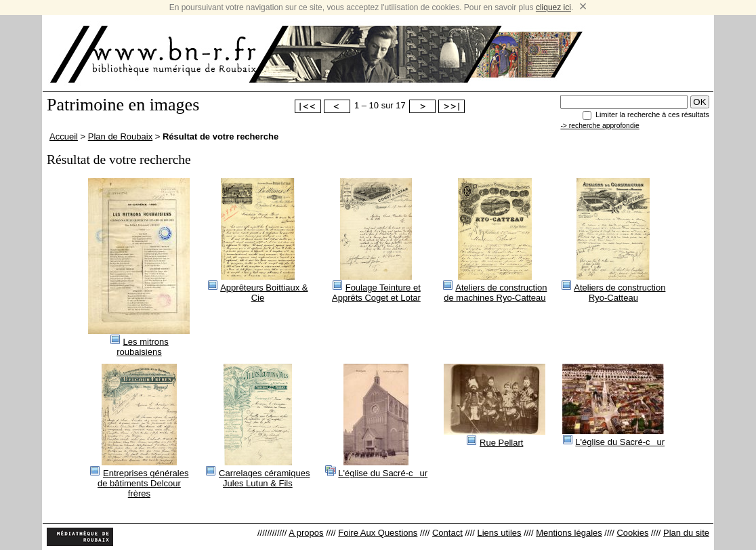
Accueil (64, 136)
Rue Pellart (501, 443)
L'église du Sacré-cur (383, 473)
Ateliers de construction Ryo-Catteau (619, 293)
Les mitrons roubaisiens (143, 347)
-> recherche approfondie (600, 126)
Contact (447, 533)
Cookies (632, 533)
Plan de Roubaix (120, 136)
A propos (306, 533)
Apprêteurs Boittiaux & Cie (264, 293)
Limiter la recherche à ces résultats (652, 114)
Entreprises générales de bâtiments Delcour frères (143, 483)
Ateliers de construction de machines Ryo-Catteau (495, 293)
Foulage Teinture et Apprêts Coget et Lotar (376, 293)
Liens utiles (499, 533)
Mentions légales (569, 533)
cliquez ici (553, 7)
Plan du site (686, 533)
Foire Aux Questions (378, 533)
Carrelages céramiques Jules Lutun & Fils (264, 478)
